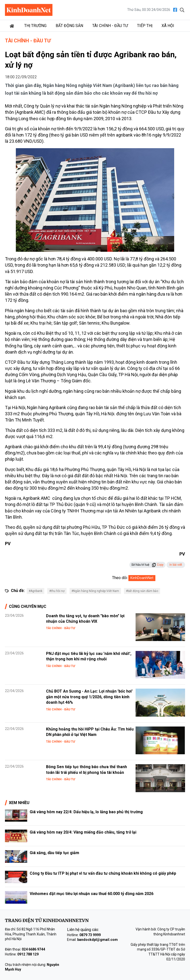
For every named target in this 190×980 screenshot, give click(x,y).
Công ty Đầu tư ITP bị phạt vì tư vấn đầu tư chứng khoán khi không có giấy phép (103, 873)
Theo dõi (120, 578)
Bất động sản (69, 26)
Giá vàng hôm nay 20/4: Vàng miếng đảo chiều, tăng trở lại (83, 832)
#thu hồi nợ (57, 591)
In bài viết (176, 565)
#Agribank (36, 591)
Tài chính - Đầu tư (110, 26)
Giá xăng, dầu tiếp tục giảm (54, 853)
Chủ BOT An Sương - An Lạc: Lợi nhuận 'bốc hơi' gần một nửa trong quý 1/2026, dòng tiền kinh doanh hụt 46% (89, 697)
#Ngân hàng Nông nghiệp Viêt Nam (95, 591)
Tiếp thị (145, 26)
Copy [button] (158, 565)
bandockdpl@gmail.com (97, 940)
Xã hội (168, 26)
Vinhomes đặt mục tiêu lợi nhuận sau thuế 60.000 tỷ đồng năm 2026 (92, 894)
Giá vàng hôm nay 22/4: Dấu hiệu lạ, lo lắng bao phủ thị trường (86, 812)
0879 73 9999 (90, 935)
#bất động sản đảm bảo (142, 591)
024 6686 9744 (33, 949)
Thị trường (35, 26)
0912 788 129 (28, 954)
